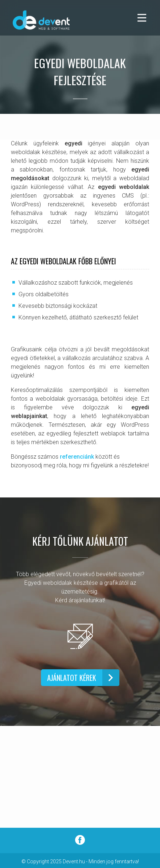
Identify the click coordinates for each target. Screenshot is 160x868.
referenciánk (77, 457)
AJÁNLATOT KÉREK (72, 678)
